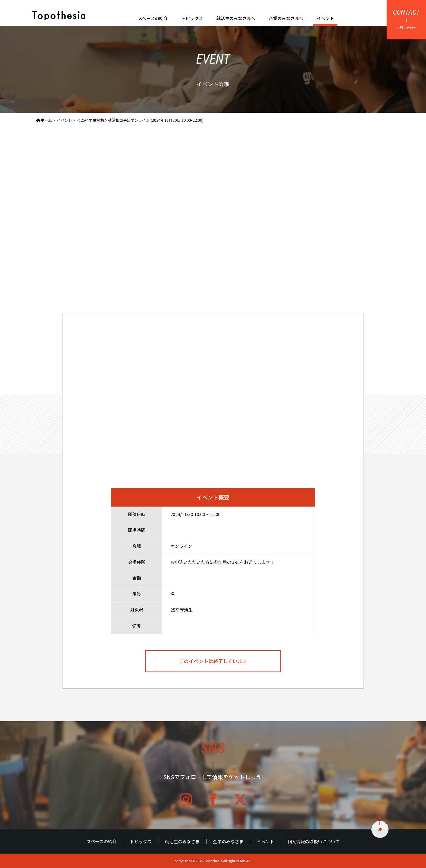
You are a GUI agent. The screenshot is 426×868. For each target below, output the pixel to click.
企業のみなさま (228, 842)
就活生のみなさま (182, 842)
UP (378, 826)
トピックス (192, 18)
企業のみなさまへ (286, 18)
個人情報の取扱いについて (314, 842)
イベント (325, 18)
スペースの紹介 (153, 18)
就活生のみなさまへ (236, 18)
